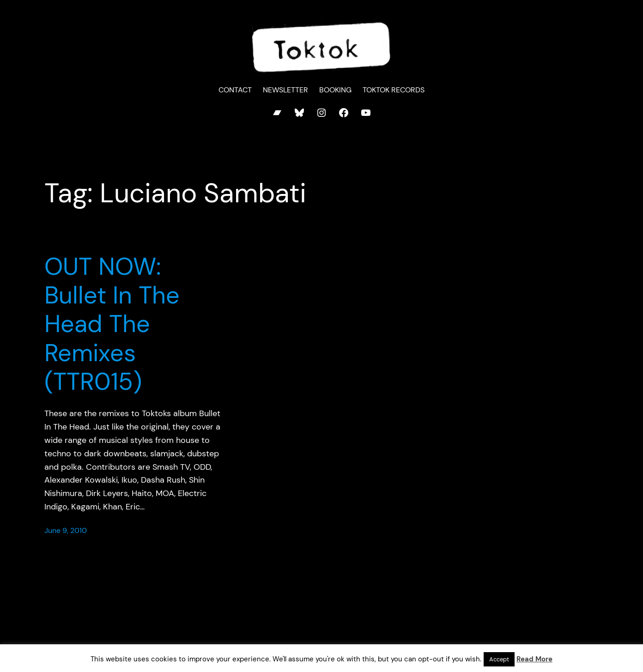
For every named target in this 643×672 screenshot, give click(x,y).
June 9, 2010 (66, 530)
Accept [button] (499, 659)
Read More (534, 659)
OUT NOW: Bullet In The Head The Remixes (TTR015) (112, 324)
